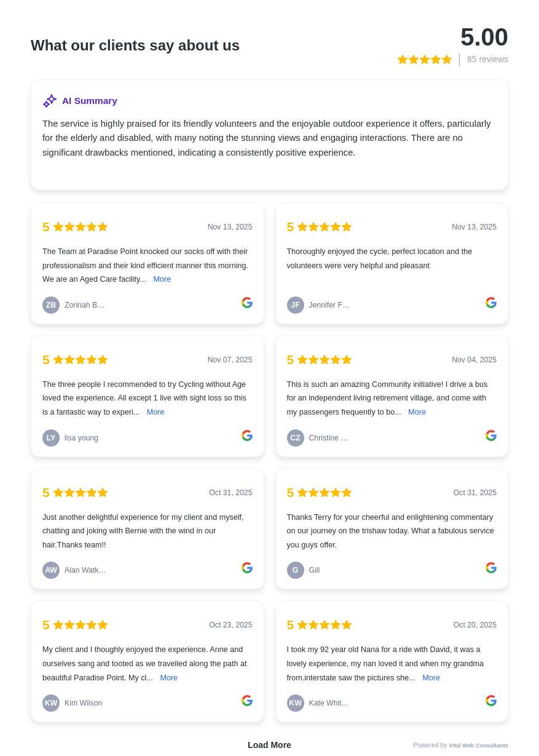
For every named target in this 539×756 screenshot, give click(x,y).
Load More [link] (269, 745)
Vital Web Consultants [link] (479, 746)
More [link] (162, 279)
